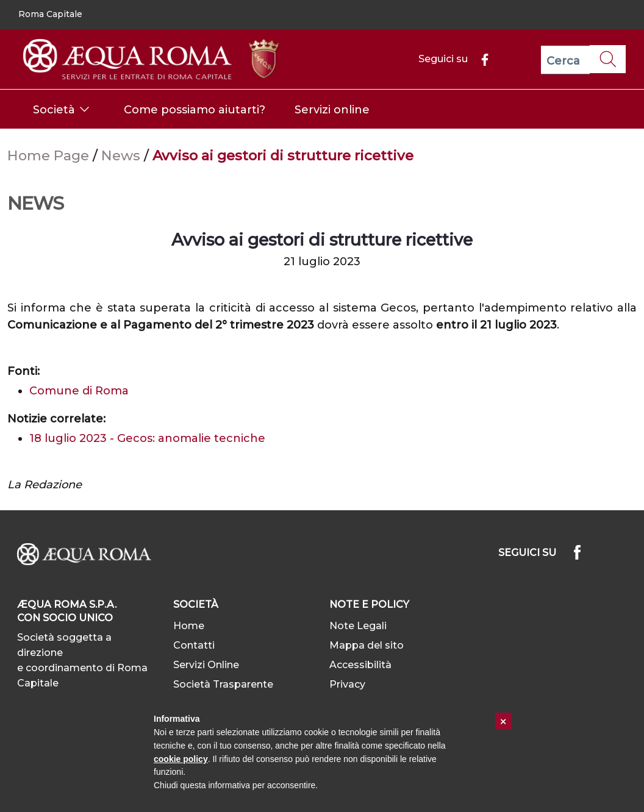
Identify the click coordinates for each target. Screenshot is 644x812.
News (123, 155)
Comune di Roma (79, 391)
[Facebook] (480, 59)
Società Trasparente (223, 684)
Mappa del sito (367, 645)
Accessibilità (360, 665)
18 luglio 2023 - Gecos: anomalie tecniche (147, 438)
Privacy (347, 684)
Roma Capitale (50, 14)
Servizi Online (206, 665)
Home (189, 626)
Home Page (50, 155)
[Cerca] (565, 60)
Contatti (194, 645)
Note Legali (358, 626)
